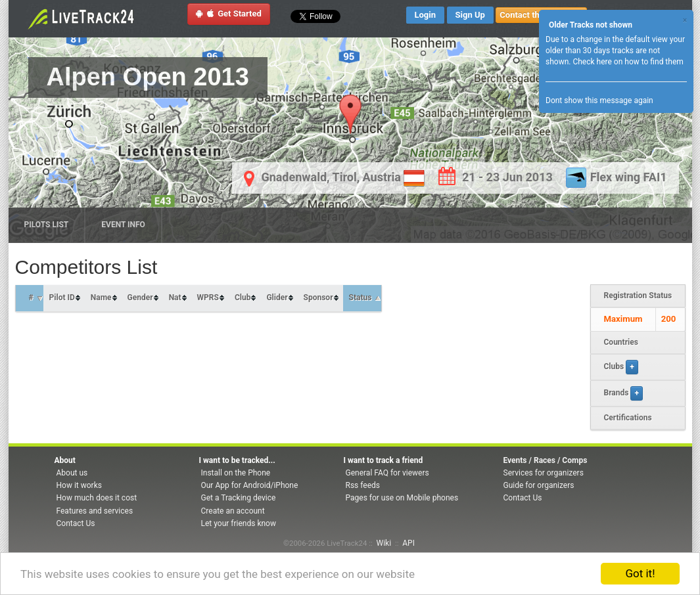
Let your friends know (239, 523)
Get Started (229, 13)
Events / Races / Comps (546, 460)
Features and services (95, 511)
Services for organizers (544, 473)
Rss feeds (363, 485)
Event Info (123, 225)
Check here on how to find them (628, 62)
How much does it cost (97, 498)
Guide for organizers (539, 485)
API (408, 543)
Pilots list (47, 225)
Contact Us (76, 523)
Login (426, 15)
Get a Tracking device (239, 498)
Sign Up (470, 15)
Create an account (233, 511)
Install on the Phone (236, 473)
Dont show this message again (599, 100)
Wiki (384, 543)
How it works (79, 485)
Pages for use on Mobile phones (402, 498)
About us (72, 473)
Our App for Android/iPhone (250, 485)
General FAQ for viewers (387, 473)
